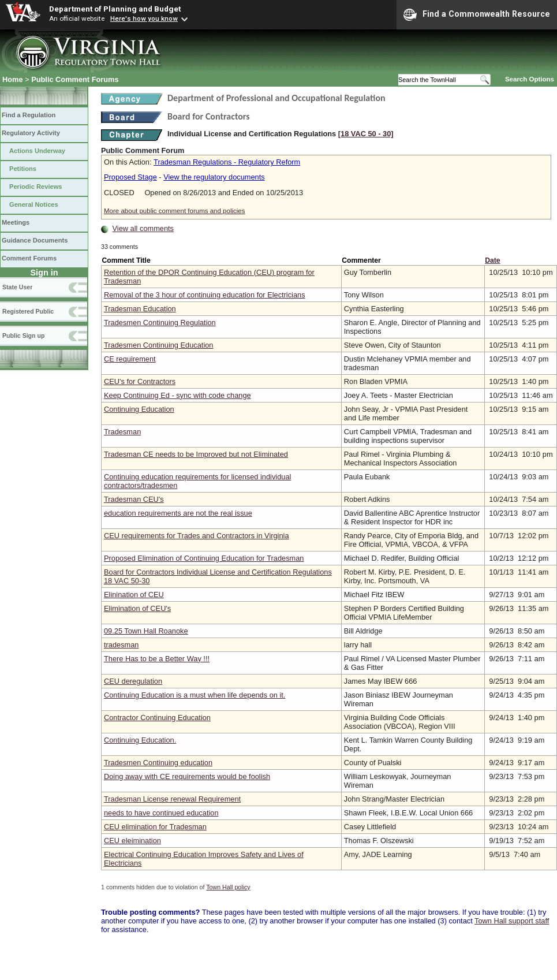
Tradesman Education (140, 309)
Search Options (530, 79)
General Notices (34, 204)
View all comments (143, 228)
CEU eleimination (132, 841)
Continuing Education (139, 409)
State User (17, 287)
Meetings (16, 222)
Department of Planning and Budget (115, 9)
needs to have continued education (161, 813)
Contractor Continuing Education (157, 718)
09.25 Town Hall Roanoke (146, 631)
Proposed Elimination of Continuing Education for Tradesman (204, 558)
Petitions (23, 169)
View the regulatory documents (214, 177)
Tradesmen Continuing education (158, 763)
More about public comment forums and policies (175, 211)
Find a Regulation (29, 115)
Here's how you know (144, 18)
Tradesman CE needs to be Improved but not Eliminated (196, 454)
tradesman (121, 645)
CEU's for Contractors (140, 381)
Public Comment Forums (75, 79)
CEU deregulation (133, 681)
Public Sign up (23, 336)
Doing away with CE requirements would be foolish (187, 776)
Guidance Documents (35, 240)
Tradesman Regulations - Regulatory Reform (227, 162)
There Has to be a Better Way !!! (157, 659)
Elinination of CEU (134, 595)
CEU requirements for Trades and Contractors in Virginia (197, 536)
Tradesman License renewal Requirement (172, 799)
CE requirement (130, 359)
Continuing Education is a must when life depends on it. (195, 695)
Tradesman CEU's (134, 499)
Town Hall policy (228, 887)
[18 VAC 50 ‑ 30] (366, 134)
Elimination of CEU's (137, 608)
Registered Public (28, 311)
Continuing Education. (140, 740)
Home (13, 79)
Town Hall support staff (512, 921)
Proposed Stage (130, 177)
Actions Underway (37, 151)
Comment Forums (29, 258)
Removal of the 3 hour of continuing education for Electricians (205, 295)
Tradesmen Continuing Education (158, 345)
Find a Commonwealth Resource (477, 14)
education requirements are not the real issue (178, 513)
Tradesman (122, 432)
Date (492, 260)
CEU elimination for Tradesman (155, 827)
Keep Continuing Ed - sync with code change (177, 395)
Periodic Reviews (36, 187)
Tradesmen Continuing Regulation (160, 323)
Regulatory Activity (31, 133)
